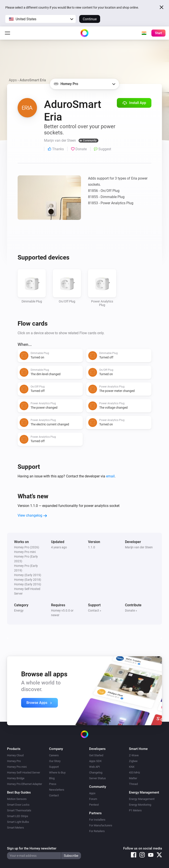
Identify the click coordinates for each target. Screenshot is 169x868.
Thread (133, 784)
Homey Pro (14, 761)
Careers (54, 755)
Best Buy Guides (19, 792)
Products (14, 749)
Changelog (96, 772)
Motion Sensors (17, 799)
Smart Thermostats (19, 810)
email (110, 476)
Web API (95, 767)
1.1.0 (92, 547)
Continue (90, 19)
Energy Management (142, 799)
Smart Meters (16, 828)
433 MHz (134, 772)
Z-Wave (134, 755)
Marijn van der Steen (139, 547)
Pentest (94, 805)
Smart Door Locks (18, 805)
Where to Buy (57, 772)
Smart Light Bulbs (18, 822)
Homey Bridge (16, 778)
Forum (93, 799)
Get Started (96, 755)
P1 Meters (135, 810)
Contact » (95, 610)
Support (54, 767)
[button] (40, 19)
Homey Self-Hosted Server (24, 772)
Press (53, 784)
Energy (19, 610)
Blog (52, 778)
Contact (54, 795)
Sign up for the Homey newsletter (32, 848)
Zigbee (133, 761)
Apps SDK (95, 761)
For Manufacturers (101, 825)
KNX (132, 767)
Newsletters (57, 790)
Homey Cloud (15, 755)
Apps (13, 80)
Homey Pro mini (17, 767)
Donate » (131, 610)
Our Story (55, 761)
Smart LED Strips (18, 816)
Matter (133, 778)
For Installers (97, 820)
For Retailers (97, 831)
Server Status (97, 778)
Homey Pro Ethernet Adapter (25, 784)
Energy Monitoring (140, 805)
